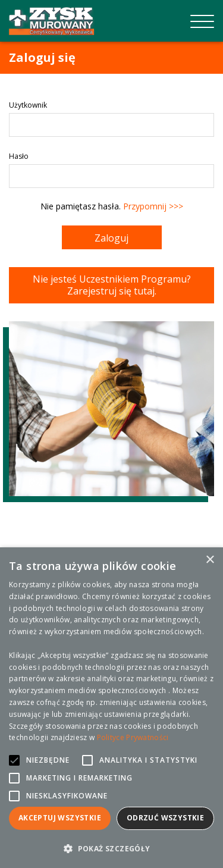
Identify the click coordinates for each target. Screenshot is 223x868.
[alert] (111, 708)
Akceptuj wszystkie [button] (60, 818)
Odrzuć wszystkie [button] (165, 818)
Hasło (19, 156)
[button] (111, 848)
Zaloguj (111, 238)
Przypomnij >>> (153, 206)
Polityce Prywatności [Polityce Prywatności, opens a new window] (133, 737)
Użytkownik (28, 105)
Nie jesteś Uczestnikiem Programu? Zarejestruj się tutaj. (112, 285)
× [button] (210, 560)
